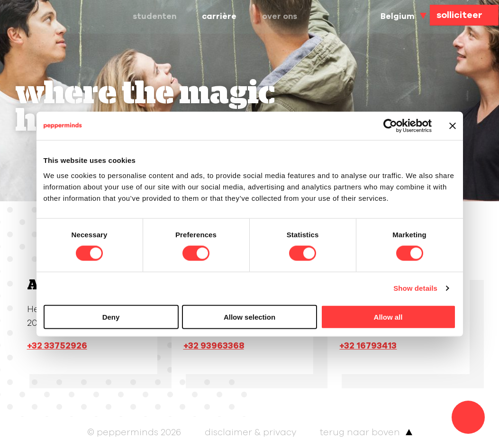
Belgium (396, 17)
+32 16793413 (368, 346)
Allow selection (249, 317)
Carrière (226, 17)
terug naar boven (360, 432)
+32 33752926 (57, 346)
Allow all (388, 317)
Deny (111, 317)
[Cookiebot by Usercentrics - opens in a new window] (390, 126)
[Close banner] (453, 126)
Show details (415, 288)
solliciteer (459, 15)
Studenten (157, 17)
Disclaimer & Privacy (250, 432)
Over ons (290, 17)
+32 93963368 (214, 346)
